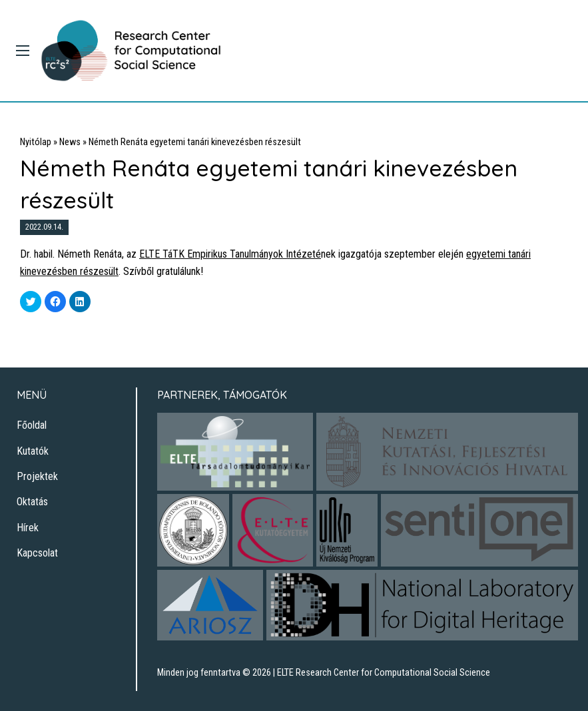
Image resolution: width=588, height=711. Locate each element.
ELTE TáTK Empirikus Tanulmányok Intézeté (230, 254)
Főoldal (32, 425)
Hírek (28, 528)
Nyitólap (36, 142)
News (70, 142)
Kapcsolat (37, 553)
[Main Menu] (23, 51)
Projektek (37, 476)
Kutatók (33, 451)
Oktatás (32, 502)
